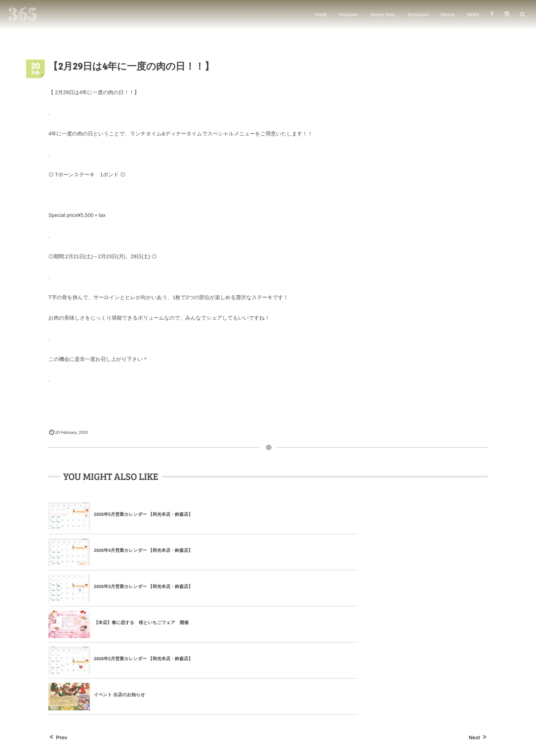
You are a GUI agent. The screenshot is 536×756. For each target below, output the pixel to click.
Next (478, 593)
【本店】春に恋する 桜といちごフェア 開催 (141, 552)
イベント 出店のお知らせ (412, 552)
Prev (58, 593)
